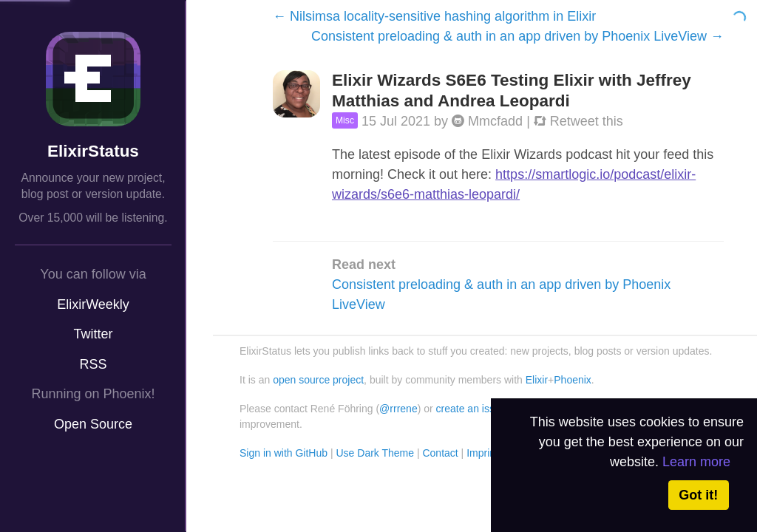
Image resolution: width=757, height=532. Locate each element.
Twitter (93, 334)
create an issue (471, 409)
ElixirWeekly (93, 304)
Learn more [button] (696, 462)
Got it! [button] (698, 495)
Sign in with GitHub (284, 453)
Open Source (93, 424)
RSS (93, 364)
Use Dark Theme (375, 453)
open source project (318, 380)
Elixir (537, 380)
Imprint (482, 453)
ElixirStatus (93, 151)
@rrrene (398, 409)
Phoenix (573, 380)
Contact (440, 453)
